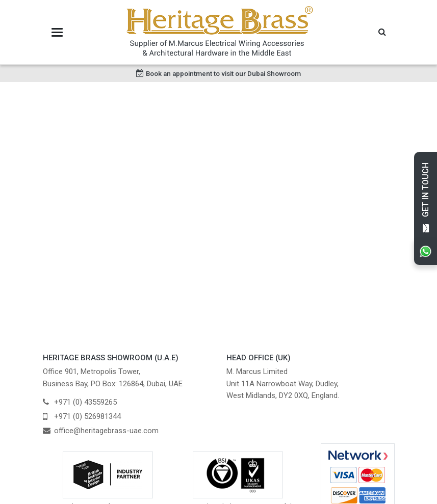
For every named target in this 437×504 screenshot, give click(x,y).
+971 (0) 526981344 (87, 416)
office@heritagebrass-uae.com (106, 431)
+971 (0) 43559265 (85, 402)
